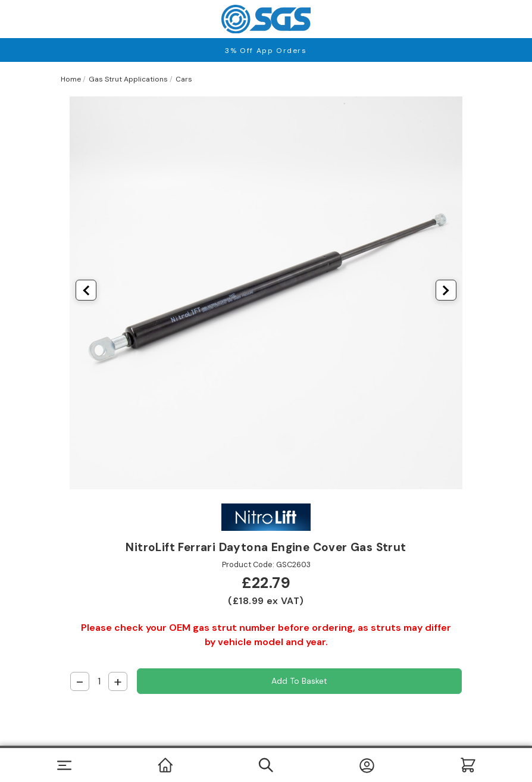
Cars (184, 79)
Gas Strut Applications (128, 79)
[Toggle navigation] (64, 765)
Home (71, 79)
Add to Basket (299, 681)
